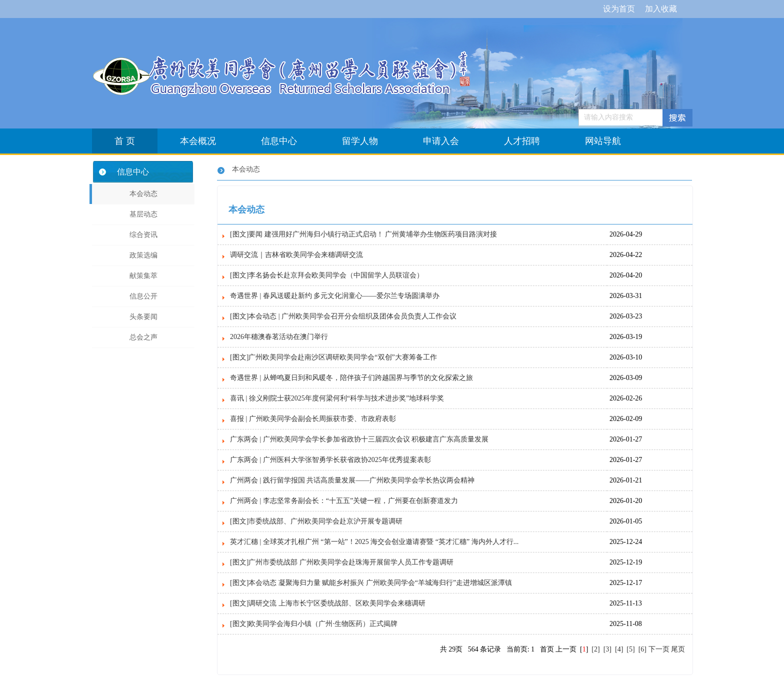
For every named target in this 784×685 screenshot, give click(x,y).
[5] (631, 649)
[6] (642, 649)
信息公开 (143, 296)
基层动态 (143, 214)
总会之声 (143, 337)
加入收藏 (661, 9)
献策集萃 (143, 276)
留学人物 (360, 141)
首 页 (125, 141)
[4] (619, 649)
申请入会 (441, 141)
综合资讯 (143, 235)
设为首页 (619, 9)
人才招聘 (522, 141)
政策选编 (143, 255)
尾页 (678, 649)
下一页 (659, 649)
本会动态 (143, 194)
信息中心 (279, 141)
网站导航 (603, 141)
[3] (607, 649)
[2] (596, 649)
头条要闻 (143, 317)
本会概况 (198, 141)
